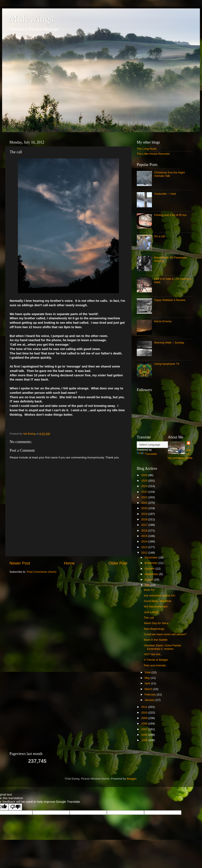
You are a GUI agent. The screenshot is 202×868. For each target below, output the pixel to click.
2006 (145, 735)
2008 (145, 724)
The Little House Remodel (153, 154)
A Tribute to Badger (156, 660)
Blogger (132, 779)
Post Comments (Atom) (42, 572)
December (151, 557)
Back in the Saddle (156, 640)
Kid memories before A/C (160, 596)
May (148, 678)
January (150, 700)
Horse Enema (163, 321)
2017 (145, 525)
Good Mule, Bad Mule (158, 601)
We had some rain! (156, 606)
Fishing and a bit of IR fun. (171, 215)
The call (149, 618)
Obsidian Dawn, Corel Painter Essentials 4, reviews (163, 647)
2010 (145, 713)
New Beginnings (154, 629)
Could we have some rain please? (165, 634)
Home (69, 563)
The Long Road (147, 149)
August (149, 580)
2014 (145, 541)
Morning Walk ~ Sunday (169, 343)
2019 (145, 514)
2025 (145, 481)
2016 (145, 531)
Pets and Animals (155, 665)
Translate (147, 454)
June (148, 672)
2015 (145, 536)
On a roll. (160, 236)
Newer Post (20, 563)
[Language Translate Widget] (158, 445)
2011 (145, 707)
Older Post (118, 563)
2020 (145, 508)
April (148, 683)
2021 (145, 503)
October (150, 569)
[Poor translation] (15, 807)
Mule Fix (149, 590)
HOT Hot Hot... (153, 654)
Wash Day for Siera (156, 623)
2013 (145, 547)
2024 (145, 486)
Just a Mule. (152, 612)
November (151, 563)
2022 (145, 497)
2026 (145, 475)
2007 (145, 729)
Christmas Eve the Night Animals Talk (169, 174)
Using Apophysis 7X (167, 364)
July (148, 585)
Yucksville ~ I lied (165, 194)
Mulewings (31, 19)
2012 (145, 553)
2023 (145, 492)
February (151, 694)
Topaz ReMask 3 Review (170, 300)
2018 (145, 519)
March (149, 689)
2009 (145, 718)
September (152, 574)
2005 (145, 740)
